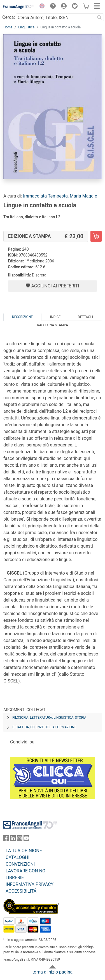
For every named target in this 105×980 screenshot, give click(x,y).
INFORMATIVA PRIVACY (30, 884)
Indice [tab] (55, 317)
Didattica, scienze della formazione (44, 727)
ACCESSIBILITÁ (21, 891)
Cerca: (9, 17)
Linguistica (26, 27)
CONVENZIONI (20, 864)
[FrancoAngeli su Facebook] (6, 839)
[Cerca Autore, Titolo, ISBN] (55, 17)
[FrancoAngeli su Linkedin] (13, 839)
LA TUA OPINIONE (24, 851)
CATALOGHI (17, 857)
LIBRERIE (15, 878)
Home (8, 27)
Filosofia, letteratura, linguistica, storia (49, 718)
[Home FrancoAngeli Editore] (18, 7)
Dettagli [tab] (85, 317)
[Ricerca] (99, 17)
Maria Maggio (83, 196)
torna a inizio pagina (53, 972)
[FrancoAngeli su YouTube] (26, 839)
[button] (41, 7)
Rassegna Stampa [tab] (53, 325)
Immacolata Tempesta (45, 196)
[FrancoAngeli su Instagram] (20, 839)
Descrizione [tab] (22, 317)
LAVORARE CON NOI (26, 871)
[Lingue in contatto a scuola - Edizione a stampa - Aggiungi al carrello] (96, 236)
